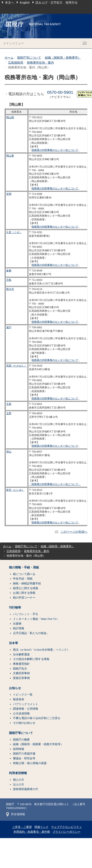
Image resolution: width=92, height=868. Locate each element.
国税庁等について (29, 58)
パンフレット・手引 (26, 614)
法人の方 (19, 785)
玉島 (9, 404)
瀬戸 (9, 327)
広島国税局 (16, 63)
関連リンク (42, 827)
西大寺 (10, 289)
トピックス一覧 (23, 695)
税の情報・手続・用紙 (24, 567)
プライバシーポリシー (66, 832)
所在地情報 (15, 814)
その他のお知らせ (24, 723)
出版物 (17, 624)
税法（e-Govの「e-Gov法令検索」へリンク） (41, 650)
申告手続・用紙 (23, 579)
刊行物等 (15, 608)
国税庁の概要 (21, 740)
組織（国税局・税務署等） (63, 58)
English (25, 2)
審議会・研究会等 (24, 758)
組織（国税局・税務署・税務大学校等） (38, 744)
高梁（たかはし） (17, 366)
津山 (9, 452)
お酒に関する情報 (24, 593)
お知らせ (15, 688)
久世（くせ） (14, 232)
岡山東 (10, 156)
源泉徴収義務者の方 (26, 789)
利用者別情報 (18, 773)
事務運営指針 (21, 664)
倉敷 (9, 271)
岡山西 (10, 117)
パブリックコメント (26, 704)
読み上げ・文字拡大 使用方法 (56, 2)
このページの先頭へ (74, 532)
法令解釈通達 (21, 654)
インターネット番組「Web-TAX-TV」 (36, 619)
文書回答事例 (21, 673)
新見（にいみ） (15, 490)
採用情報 (19, 749)
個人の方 (19, 780)
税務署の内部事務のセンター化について (55, 150)
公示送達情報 (21, 714)
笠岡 (9, 194)
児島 (9, 280)
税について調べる (24, 574)
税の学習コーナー (24, 598)
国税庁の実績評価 (24, 754)
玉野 (9, 413)
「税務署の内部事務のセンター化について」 (55, 484)
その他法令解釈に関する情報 (31, 659)
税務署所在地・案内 (40, 63)
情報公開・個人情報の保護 (30, 763)
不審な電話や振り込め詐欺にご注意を (37, 718)
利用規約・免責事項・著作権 (32, 832)
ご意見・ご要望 (22, 827)
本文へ (9, 2)
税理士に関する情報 (26, 588)
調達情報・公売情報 (26, 709)
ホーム (9, 58)
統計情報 (19, 628)
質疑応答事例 (21, 678)
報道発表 (19, 699)
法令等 (13, 643)
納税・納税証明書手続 (27, 583)
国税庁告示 (20, 669)
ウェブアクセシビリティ (66, 827)
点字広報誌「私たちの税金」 (31, 633)
